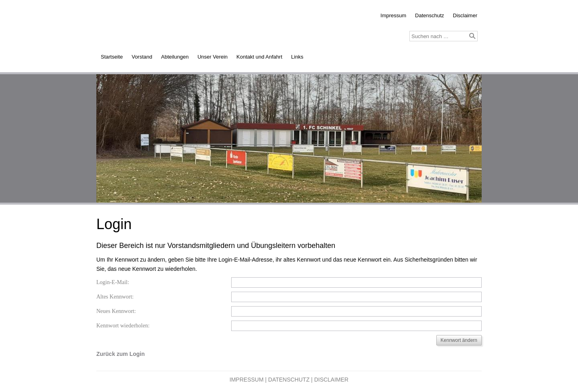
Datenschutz (429, 15)
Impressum (393, 15)
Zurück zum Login (121, 354)
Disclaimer (465, 15)
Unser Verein (213, 57)
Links (297, 57)
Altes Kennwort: (115, 297)
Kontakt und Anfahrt (259, 57)
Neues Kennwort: (116, 311)
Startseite (112, 57)
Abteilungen (175, 57)
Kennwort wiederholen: (123, 326)
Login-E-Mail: (113, 282)
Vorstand (142, 57)
